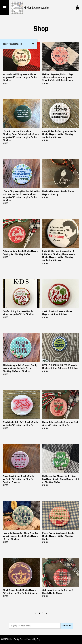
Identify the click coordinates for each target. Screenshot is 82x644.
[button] (19, 44)
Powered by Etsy (33, 639)
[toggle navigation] (5, 8)
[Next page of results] (46, 613)
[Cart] (77, 8)
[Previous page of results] (36, 613)
